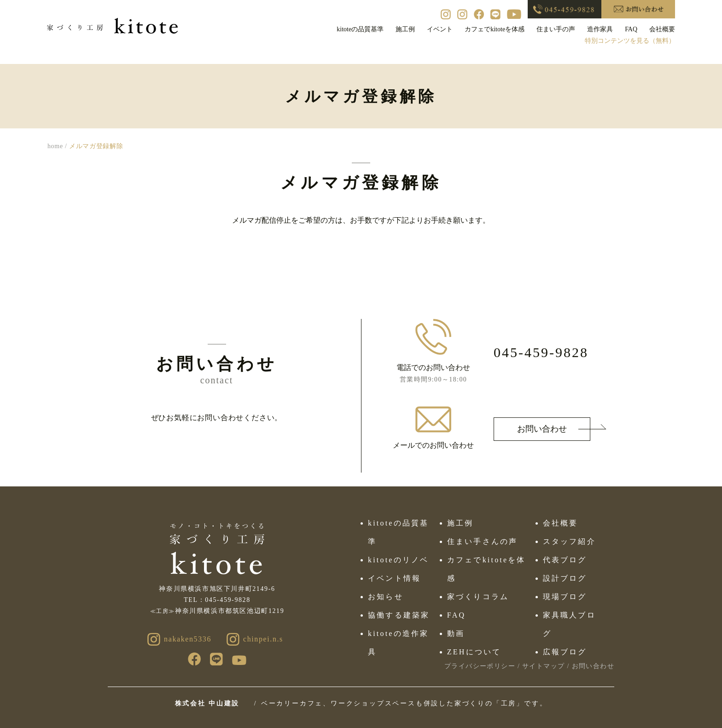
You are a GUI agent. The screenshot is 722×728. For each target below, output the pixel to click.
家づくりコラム (478, 597)
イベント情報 (394, 578)
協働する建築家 (399, 615)
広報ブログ (565, 652)
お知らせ (386, 597)
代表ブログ (565, 560)
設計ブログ (565, 578)
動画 (456, 633)
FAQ (456, 615)
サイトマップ (543, 666)
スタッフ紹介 (569, 541)
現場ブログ (565, 597)
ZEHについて (474, 652)
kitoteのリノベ (398, 560)
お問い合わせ (542, 429)
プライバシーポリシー (480, 666)
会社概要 (561, 523)
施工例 (460, 523)
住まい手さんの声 (483, 541)
